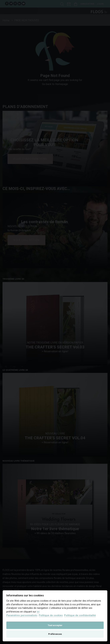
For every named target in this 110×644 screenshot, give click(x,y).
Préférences (55, 634)
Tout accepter (55, 625)
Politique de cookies (51, 615)
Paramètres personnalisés (22, 615)
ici (38, 612)
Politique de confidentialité (80, 615)
